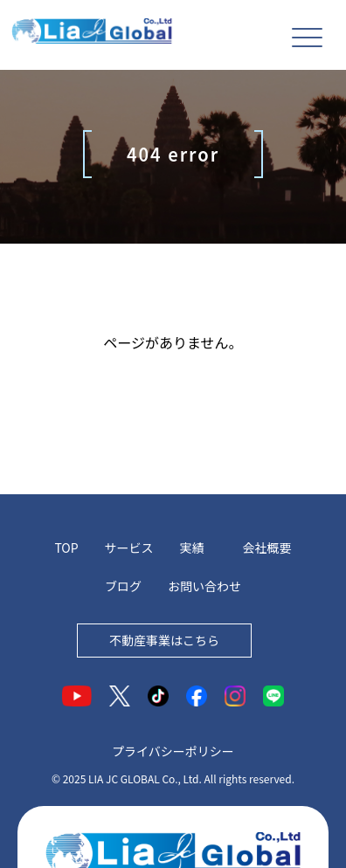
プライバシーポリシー (173, 751)
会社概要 (267, 548)
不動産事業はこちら (164, 640)
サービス (129, 548)
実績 (192, 548)
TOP (66, 548)
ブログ (123, 586)
